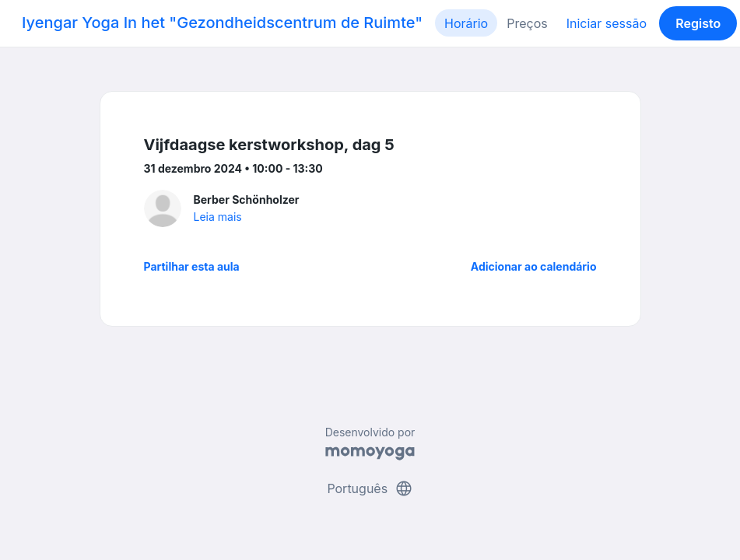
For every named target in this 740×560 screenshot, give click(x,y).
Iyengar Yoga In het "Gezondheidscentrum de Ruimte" (222, 23)
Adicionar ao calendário (534, 266)
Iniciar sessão (607, 23)
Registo (698, 23)
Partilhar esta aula (192, 266)
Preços (527, 23)
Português (370, 488)
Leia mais (218, 217)
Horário (466, 23)
